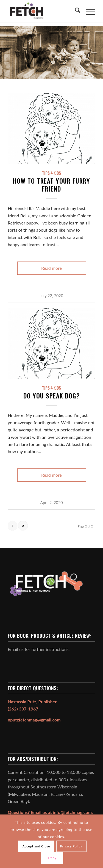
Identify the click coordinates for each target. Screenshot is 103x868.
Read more (51, 268)
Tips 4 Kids (51, 173)
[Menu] (88, 11)
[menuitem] (75, 11)
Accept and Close (36, 846)
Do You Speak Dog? (52, 396)
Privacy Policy (71, 846)
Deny (52, 858)
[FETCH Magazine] (43, 11)
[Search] (75, 11)
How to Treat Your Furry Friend (51, 185)
